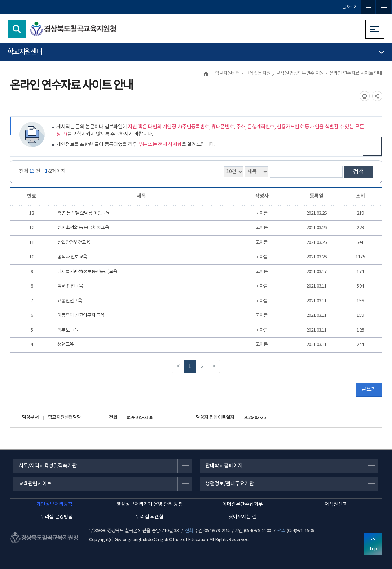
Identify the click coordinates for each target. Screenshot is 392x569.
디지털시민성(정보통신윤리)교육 (87, 272)
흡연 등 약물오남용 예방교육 (84, 213)
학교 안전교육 (70, 286)
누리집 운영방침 (57, 517)
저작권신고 (335, 504)
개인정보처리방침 (54, 504)
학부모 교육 (68, 330)
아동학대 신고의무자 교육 (81, 316)
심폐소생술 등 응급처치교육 (83, 228)
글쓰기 (369, 389)
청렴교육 (66, 345)
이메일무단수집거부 (242, 504)
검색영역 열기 (17, 29)
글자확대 (384, 7)
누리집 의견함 (150, 517)
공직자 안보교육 (72, 257)
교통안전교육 (70, 301)
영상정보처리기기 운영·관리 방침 (149, 504)
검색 (358, 172)
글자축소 (368, 7)
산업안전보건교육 (74, 243)
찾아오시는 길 (243, 517)
